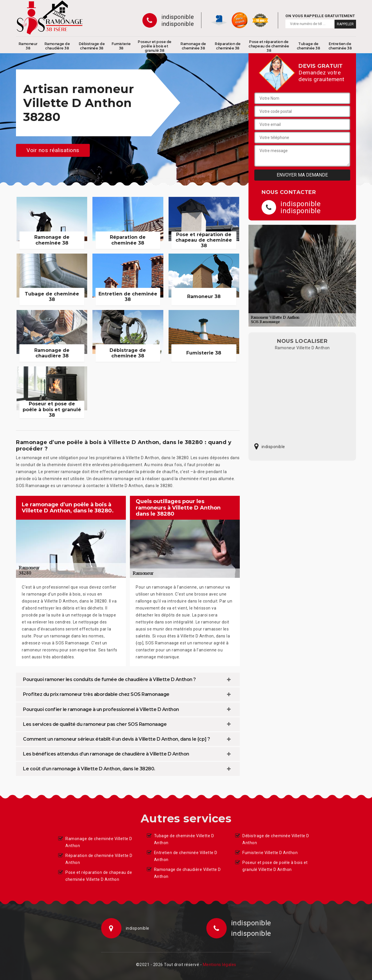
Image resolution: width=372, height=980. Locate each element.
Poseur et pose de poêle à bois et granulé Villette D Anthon (275, 866)
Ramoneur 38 (28, 46)
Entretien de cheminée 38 (340, 46)
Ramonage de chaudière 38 (57, 46)
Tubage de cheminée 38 (308, 46)
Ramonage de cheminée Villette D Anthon (99, 842)
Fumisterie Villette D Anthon (270, 853)
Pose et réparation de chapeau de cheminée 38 (269, 46)
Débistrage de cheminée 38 (92, 46)
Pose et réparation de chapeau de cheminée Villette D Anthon (99, 876)
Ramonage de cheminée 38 (193, 46)
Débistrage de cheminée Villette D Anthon (276, 839)
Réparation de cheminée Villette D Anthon (99, 859)
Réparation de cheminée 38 (228, 46)
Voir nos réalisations (53, 150)
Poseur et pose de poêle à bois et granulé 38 (155, 46)
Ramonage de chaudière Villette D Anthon (187, 873)
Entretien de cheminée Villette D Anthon (186, 856)
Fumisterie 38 (121, 46)
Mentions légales (220, 965)
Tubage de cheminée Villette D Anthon (184, 839)
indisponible (178, 17)
